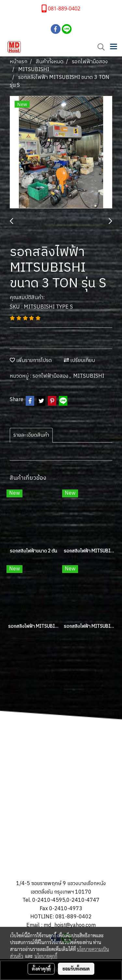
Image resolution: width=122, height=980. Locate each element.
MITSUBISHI (89, 376)
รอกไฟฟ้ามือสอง (51, 376)
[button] (99, 47)
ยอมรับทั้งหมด (76, 969)
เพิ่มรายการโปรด (31, 361)
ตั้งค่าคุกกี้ (41, 969)
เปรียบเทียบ (79, 361)
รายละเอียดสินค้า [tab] (31, 435)
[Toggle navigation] (114, 47)
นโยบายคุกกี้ (46, 956)
